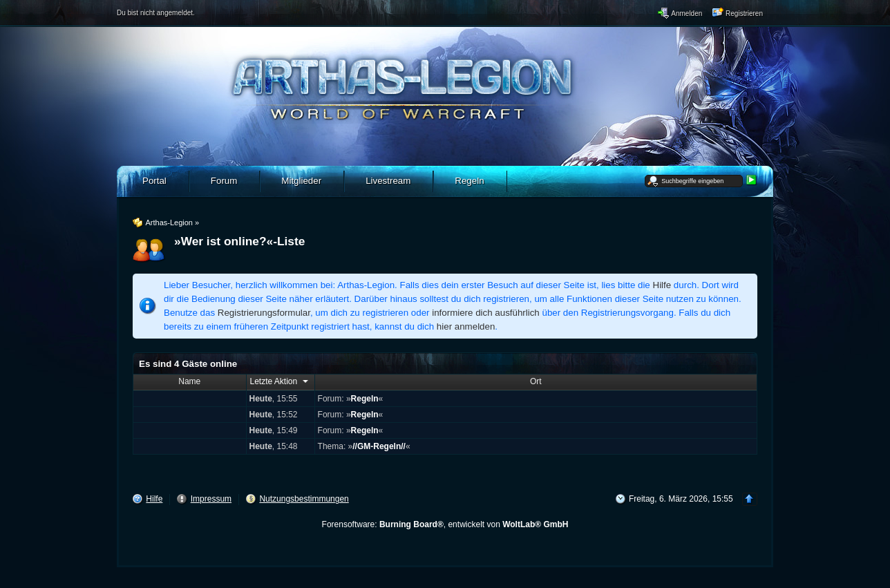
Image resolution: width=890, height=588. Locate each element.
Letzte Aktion (281, 381)
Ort (536, 381)
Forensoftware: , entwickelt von (445, 524)
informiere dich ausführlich (486, 313)
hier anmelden (466, 326)
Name (189, 381)
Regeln (365, 399)
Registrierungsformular (264, 313)
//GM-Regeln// (379, 446)
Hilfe (662, 285)
